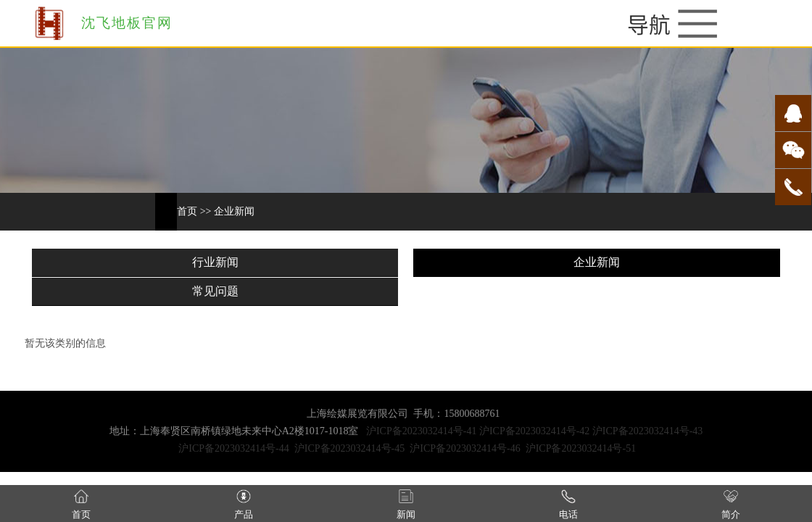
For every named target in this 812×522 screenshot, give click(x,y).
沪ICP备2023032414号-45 (349, 448)
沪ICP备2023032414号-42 (534, 431)
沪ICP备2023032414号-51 (581, 448)
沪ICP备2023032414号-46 (465, 448)
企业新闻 (234, 211)
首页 (187, 211)
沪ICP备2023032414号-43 (647, 431)
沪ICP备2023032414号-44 (233, 448)
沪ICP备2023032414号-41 (421, 431)
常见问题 (215, 291)
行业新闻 (215, 262)
